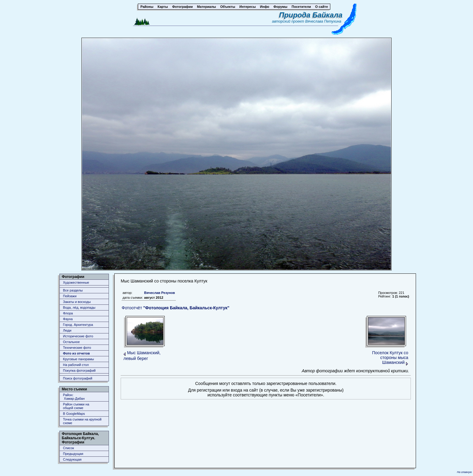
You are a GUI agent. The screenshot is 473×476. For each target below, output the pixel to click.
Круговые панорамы (79, 359)
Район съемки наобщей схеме (76, 406)
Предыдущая (73, 454)
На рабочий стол (76, 365)
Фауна (68, 319)
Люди (67, 330)
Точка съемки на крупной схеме (82, 421)
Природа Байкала (311, 15)
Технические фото (77, 348)
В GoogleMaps (74, 414)
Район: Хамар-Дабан (74, 397)
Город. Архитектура (78, 325)
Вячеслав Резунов (160, 293)
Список (69, 448)
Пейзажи (70, 296)
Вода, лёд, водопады (79, 307)
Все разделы (73, 290)
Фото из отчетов (76, 353)
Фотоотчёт (175, 308)
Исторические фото (78, 336)
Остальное (71, 342)
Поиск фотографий (78, 378)
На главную (464, 472)
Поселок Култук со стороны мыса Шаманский (390, 358)
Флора (68, 313)
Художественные (76, 282)
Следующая (72, 459)
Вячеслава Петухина (323, 21)
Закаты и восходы (77, 302)
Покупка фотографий (79, 370)
